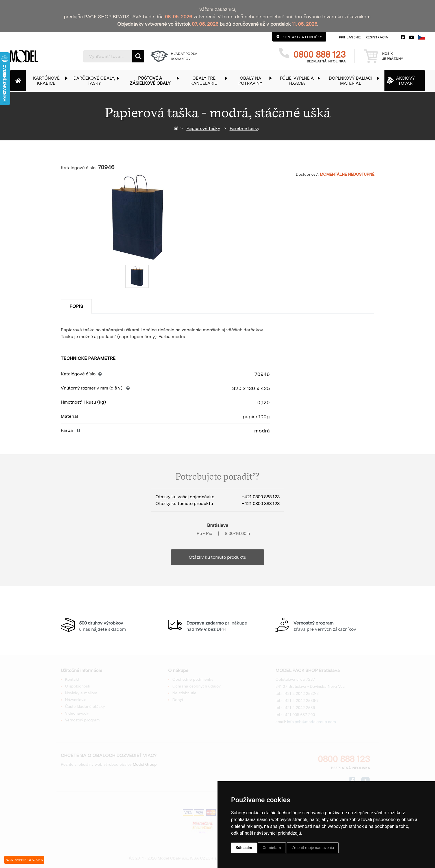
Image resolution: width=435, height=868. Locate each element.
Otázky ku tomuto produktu (217, 557)
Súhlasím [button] (244, 848)
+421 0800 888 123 (261, 497)
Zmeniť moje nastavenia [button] (313, 848)
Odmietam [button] (272, 848)
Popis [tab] (76, 306)
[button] (49, 81)
